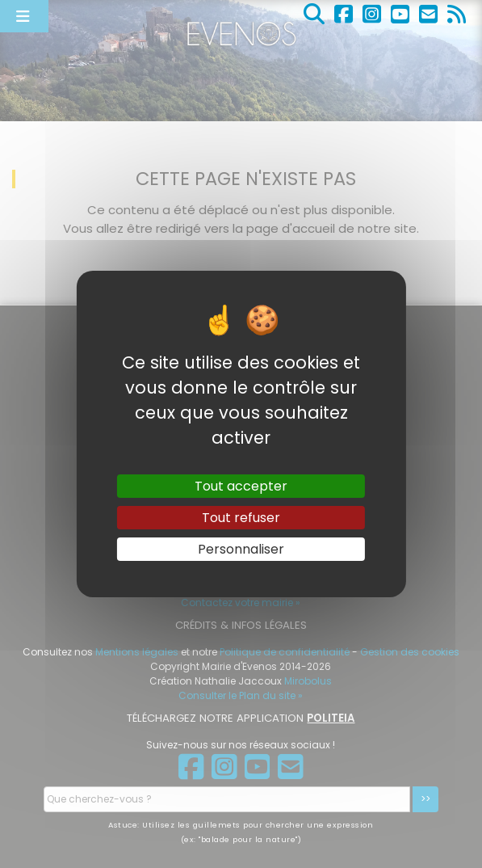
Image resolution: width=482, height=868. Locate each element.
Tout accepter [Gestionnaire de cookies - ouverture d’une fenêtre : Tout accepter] (241, 485)
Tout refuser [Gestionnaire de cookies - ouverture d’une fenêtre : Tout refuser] (241, 518)
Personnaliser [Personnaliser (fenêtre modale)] (241, 549)
